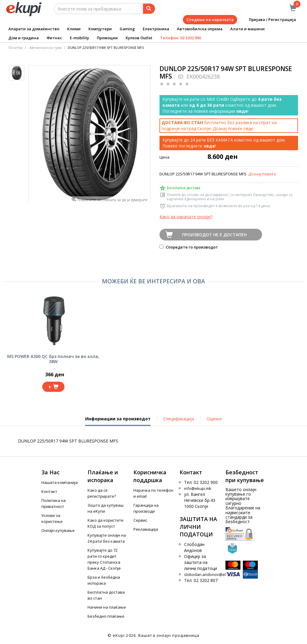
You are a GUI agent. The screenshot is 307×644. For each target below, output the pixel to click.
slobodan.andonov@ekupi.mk (212, 574)
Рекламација (146, 529)
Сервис (140, 520)
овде (248, 128)
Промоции (107, 38)
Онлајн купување (58, 530)
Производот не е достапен (214, 235)
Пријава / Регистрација (268, 20)
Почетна (15, 48)
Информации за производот (118, 421)
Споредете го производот (189, 247)
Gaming (127, 29)
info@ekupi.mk (198, 488)
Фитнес (54, 38)
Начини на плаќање (107, 607)
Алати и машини (247, 29)
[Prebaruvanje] (149, 9)
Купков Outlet (139, 38)
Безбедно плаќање (106, 616)
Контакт (49, 491)
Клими (74, 29)
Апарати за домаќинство (34, 29)
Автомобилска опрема (200, 29)
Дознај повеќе (262, 174)
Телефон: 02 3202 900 (180, 38)
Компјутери (100, 29)
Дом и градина (24, 38)
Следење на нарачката (210, 19)
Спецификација (179, 419)
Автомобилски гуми (46, 48)
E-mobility (79, 38)
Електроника (156, 29)
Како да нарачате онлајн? (186, 217)
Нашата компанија (60, 482)
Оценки (214, 419)
